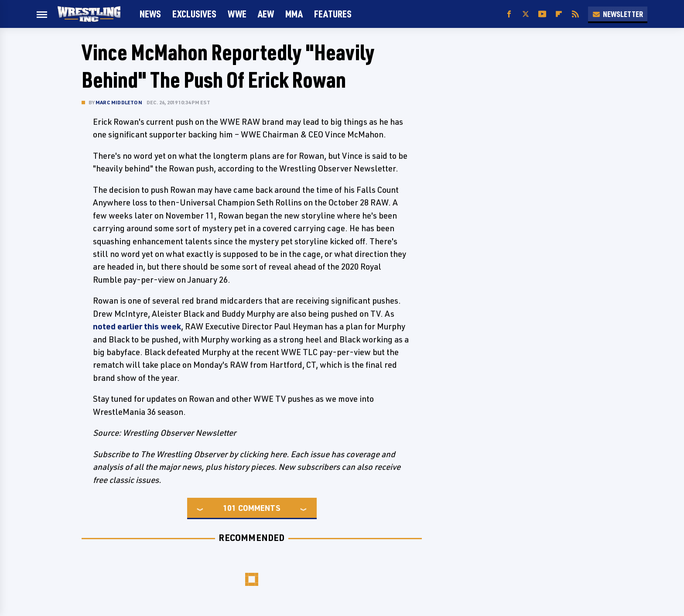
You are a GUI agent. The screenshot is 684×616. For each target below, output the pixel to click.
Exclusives (194, 14)
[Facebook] (509, 14)
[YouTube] (542, 14)
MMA (294, 14)
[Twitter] (526, 14)
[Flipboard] (559, 14)
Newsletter (618, 14)
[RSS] (575, 14)
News (150, 14)
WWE (237, 14)
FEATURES (333, 14)
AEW (266, 14)
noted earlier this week (137, 326)
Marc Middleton (119, 102)
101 (229, 508)
